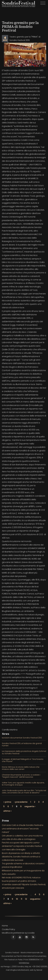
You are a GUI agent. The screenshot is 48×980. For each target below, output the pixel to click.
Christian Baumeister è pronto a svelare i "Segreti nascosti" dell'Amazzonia (21, 776)
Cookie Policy (9, 929)
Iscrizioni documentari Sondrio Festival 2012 (22, 738)
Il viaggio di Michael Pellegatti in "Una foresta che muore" (23, 760)
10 (17, 899)
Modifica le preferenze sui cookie (18, 933)
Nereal (39, 970)
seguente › (30, 806)
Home (5, 926)
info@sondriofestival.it (19, 970)
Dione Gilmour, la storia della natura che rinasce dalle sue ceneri (21, 768)
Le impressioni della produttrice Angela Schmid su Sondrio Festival (24, 752)
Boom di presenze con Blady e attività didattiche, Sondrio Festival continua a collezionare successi (21, 857)
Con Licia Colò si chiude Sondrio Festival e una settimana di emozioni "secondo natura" (23, 829)
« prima (7, 802)
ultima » (7, 811)
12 (26, 899)
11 (22, 899)
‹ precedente (21, 802)
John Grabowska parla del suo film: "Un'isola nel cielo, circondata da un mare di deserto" (24, 792)
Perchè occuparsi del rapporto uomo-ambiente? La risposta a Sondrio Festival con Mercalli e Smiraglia (22, 846)
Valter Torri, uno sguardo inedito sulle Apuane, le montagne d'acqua (23, 784)
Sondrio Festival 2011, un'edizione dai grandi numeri (22, 744)
